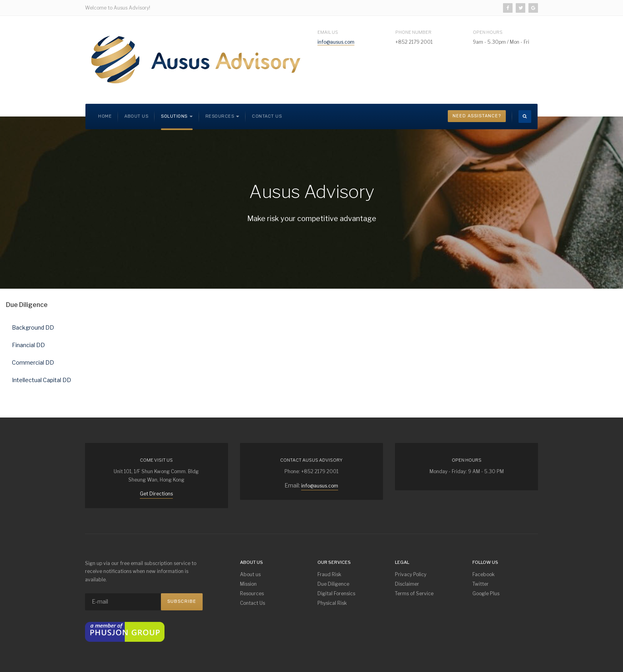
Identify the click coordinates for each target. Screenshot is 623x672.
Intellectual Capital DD (42, 380)
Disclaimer (407, 584)
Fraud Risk (329, 574)
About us (136, 116)
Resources (252, 593)
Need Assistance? (477, 116)
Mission (248, 584)
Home (105, 116)
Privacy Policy (411, 574)
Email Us (328, 32)
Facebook (484, 574)
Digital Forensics (336, 593)
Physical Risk (332, 603)
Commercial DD (33, 362)
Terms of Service (414, 593)
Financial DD (28, 345)
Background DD (33, 327)
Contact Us (267, 116)
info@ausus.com (336, 42)
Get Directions (156, 494)
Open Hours (488, 32)
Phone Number (413, 32)
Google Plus (486, 593)
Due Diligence (333, 584)
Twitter (481, 584)
